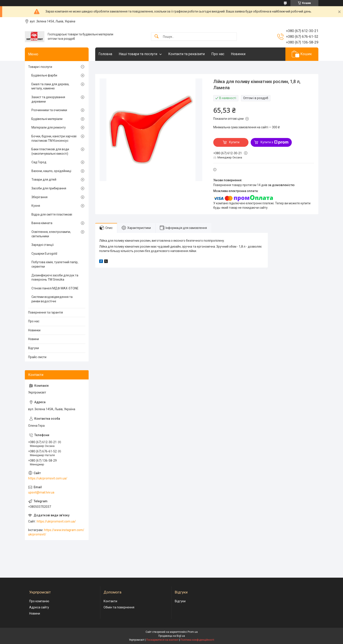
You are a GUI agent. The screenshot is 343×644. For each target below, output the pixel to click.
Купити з (275, 142)
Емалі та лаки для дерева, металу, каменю (50, 86)
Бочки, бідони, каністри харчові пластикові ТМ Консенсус (54, 138)
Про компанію (39, 601)
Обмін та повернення (119, 607)
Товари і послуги (40, 67)
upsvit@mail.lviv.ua (41, 492)
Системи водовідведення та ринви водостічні (52, 299)
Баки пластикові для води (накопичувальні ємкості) (50, 151)
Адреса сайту (39, 607)
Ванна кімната (42, 223)
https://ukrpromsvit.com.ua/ (48, 478)
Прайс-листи (37, 357)
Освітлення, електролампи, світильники (51, 234)
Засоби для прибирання (49, 188)
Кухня (36, 206)
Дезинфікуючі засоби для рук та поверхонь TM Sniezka (55, 278)
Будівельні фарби (44, 75)
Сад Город (39, 162)
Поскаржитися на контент (162, 640)
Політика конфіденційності (197, 640)
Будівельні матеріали (47, 119)
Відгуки (34, 348)
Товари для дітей (44, 180)
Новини (34, 339)
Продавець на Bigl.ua (172, 636)
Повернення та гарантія (46, 312)
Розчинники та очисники (49, 110)
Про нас (218, 54)
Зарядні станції (43, 245)
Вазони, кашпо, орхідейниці (51, 171)
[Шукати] (157, 37)
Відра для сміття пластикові (52, 214)
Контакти (110, 601)
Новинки (238, 54)
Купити (234, 142)
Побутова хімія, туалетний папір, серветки (55, 264)
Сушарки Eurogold (44, 254)
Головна (105, 54)
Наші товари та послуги (138, 54)
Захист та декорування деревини (48, 99)
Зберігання (39, 197)
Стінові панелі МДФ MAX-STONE (55, 288)
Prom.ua (193, 632)
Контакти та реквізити (186, 54)
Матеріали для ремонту (49, 127)
